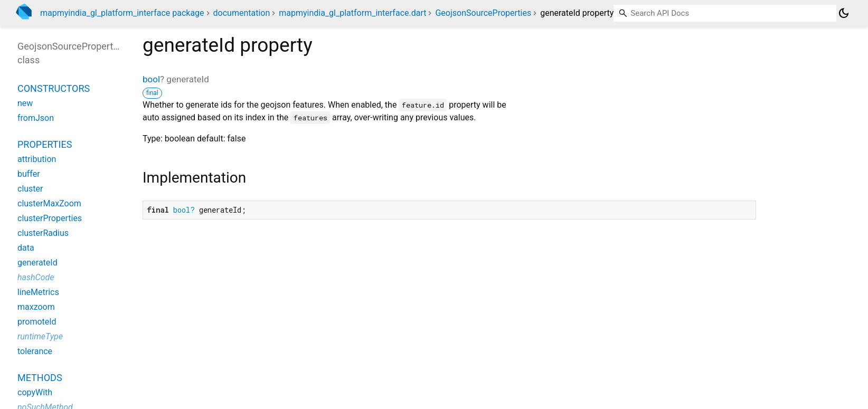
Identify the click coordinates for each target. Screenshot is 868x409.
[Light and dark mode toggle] (844, 13)
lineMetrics (38, 292)
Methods (40, 378)
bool (151, 79)
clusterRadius (43, 233)
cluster (30, 189)
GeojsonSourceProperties (483, 13)
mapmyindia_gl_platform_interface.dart (352, 13)
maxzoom (36, 307)
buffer (29, 174)
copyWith (35, 392)
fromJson (36, 118)
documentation (242, 13)
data (26, 248)
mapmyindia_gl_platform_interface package (122, 13)
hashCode (36, 277)
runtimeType (40, 336)
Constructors (54, 88)
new (25, 103)
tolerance (35, 351)
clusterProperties (50, 218)
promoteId (37, 322)
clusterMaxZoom (49, 203)
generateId (37, 263)
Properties (45, 144)
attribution (37, 159)
